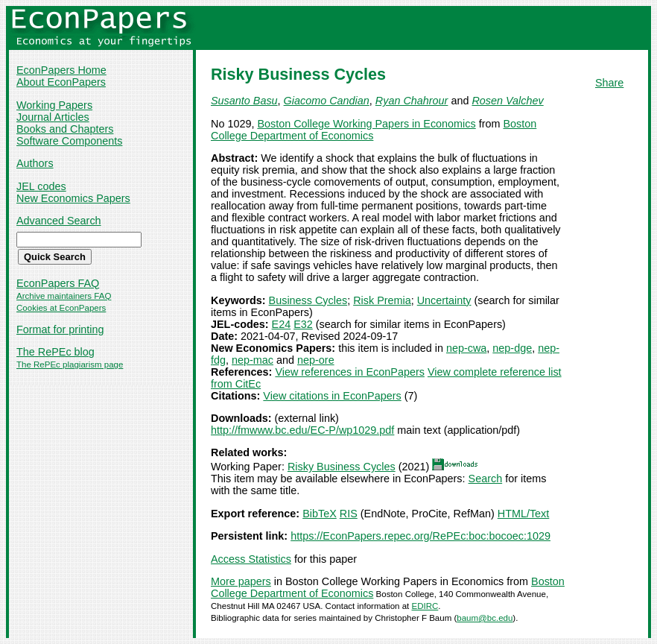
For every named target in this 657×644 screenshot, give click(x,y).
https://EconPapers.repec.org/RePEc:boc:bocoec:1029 (420, 536)
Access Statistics (251, 559)
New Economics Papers (73, 198)
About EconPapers (61, 82)
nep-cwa (466, 348)
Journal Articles (53, 117)
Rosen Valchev (507, 101)
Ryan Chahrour (412, 101)
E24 (282, 324)
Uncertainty (444, 300)
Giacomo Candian (327, 101)
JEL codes (41, 186)
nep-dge (512, 348)
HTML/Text (524, 514)
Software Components (69, 141)
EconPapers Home (61, 70)
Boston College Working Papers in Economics (366, 124)
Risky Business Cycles (342, 467)
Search (486, 479)
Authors (35, 163)
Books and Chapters (65, 129)
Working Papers (54, 105)
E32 (303, 324)
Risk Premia (382, 300)
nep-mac (253, 360)
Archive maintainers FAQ (64, 296)
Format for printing (60, 329)
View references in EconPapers (350, 372)
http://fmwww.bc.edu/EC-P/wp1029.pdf (302, 430)
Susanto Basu (244, 101)
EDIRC (425, 606)
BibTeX (320, 514)
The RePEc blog (55, 352)
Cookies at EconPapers (61, 308)
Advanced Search (59, 221)
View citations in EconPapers (332, 396)
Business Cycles (308, 300)
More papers (241, 581)
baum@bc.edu (485, 618)
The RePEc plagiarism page (70, 364)
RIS (349, 514)
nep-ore (316, 360)
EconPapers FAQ (58, 283)
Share (609, 83)
